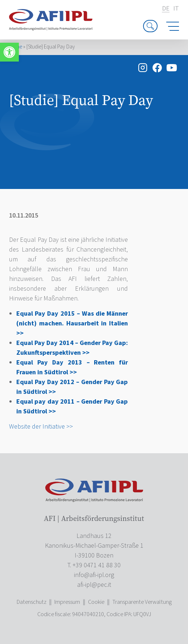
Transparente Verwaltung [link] (142, 602)
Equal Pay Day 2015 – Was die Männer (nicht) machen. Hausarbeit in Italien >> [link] (72, 323)
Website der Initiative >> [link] (41, 427)
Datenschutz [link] (32, 602)
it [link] (176, 9)
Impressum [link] (67, 602)
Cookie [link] (96, 602)
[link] (9, 52)
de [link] (166, 9)
